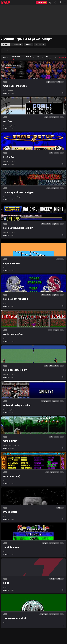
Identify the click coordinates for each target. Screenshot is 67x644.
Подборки (40, 44)
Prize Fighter (10, 512)
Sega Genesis (51, 82)
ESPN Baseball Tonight (15, 370)
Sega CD (60, 82)
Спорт (13, 126)
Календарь (17, 44)
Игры (5, 44)
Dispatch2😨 (41, 2)
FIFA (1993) (9, 157)
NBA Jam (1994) (12, 476)
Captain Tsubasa (12, 263)
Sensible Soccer (11, 547)
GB (47, 472)
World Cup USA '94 (13, 334)
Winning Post (10, 441)
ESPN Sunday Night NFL (16, 299)
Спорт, (5, 90)
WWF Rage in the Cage (15, 86)
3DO (57, 153)
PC (46, 117)
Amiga (56, 330)
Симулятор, (7, 126)
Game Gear (55, 472)
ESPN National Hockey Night (18, 228)
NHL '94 (7, 121)
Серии (29, 44)
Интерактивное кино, (10, 197)
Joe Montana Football (15, 618)
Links (6, 583)
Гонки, (5, 445)
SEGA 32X (55, 188)
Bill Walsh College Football (17, 405)
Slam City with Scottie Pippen (19, 192)
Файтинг (11, 90)
